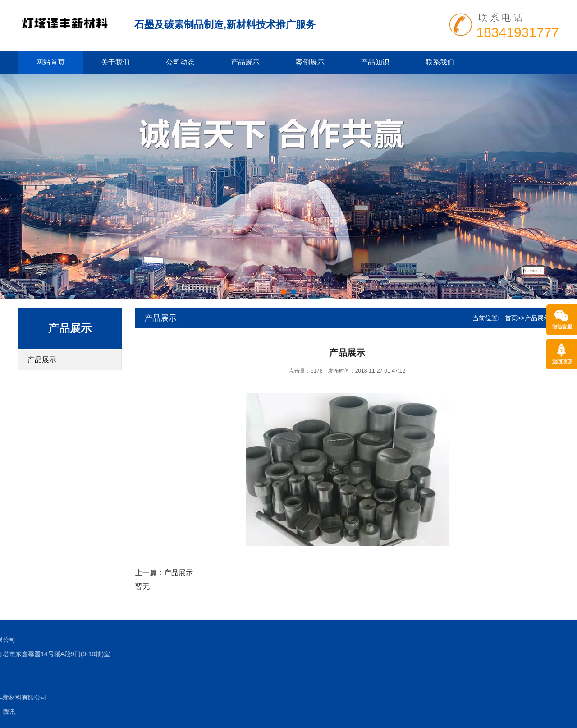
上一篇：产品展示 (164, 573)
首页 (511, 318)
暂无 (142, 586)
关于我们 (115, 62)
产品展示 (245, 62)
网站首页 (50, 62)
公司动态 (180, 62)
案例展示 (310, 62)
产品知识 (375, 62)
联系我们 (440, 62)
